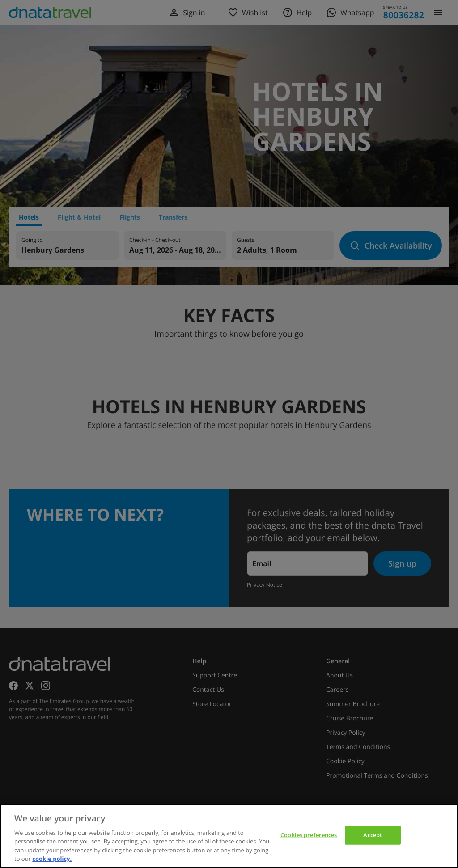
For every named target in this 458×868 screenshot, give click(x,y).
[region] (229, 836)
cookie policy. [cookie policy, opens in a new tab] (52, 859)
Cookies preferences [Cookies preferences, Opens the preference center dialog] (309, 835)
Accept (373, 835)
